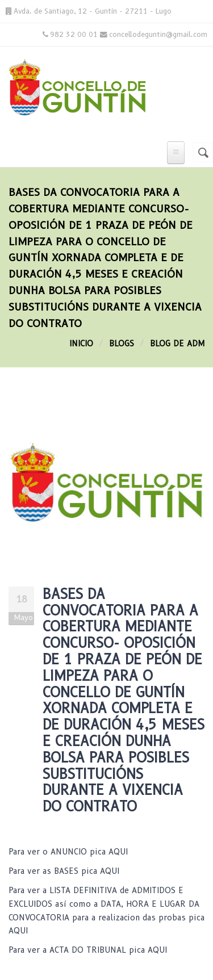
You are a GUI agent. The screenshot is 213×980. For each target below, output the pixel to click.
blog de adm (177, 344)
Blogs (122, 344)
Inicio (81, 344)
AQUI (118, 852)
